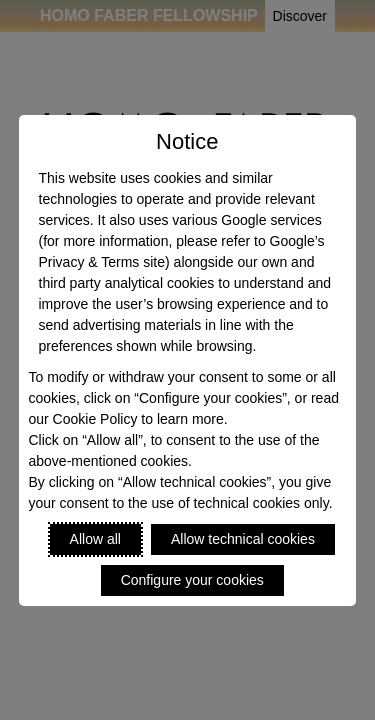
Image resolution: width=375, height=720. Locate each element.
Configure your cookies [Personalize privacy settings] (192, 580)
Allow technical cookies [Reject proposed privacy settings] (243, 539)
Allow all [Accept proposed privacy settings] (95, 539)
